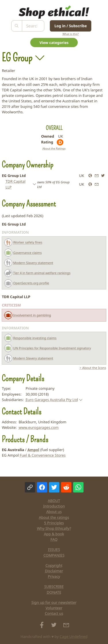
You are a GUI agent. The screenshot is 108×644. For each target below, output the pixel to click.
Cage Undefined (74, 636)
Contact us (54, 613)
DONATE (54, 592)
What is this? (71, 34)
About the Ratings (54, 148)
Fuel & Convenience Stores (43, 455)
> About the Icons (93, 368)
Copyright (54, 565)
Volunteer (54, 608)
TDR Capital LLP (15, 184)
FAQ (54, 539)
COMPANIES (54, 555)
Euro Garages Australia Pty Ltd (52, 400)
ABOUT (54, 501)
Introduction (54, 506)
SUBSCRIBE (54, 586)
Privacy (54, 576)
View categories (54, 43)
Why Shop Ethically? (54, 528)
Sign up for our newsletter (54, 602)
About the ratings (54, 517)
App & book (54, 534)
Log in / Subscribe (71, 26)
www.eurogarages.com (39, 427)
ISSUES (54, 549)
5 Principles (54, 523)
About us (54, 512)
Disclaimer (54, 571)
